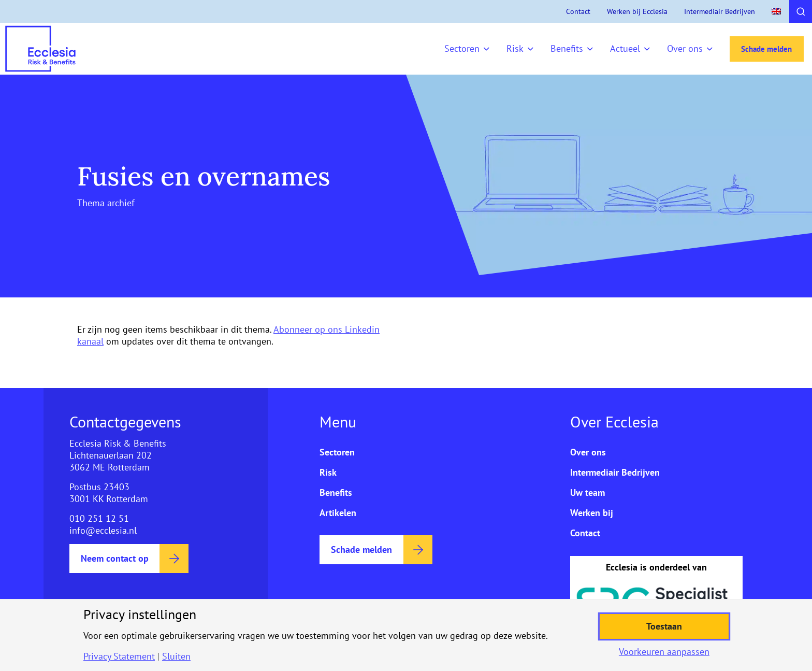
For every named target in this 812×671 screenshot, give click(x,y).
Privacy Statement (119, 656)
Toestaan (664, 626)
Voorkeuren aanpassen (664, 652)
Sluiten (176, 656)
